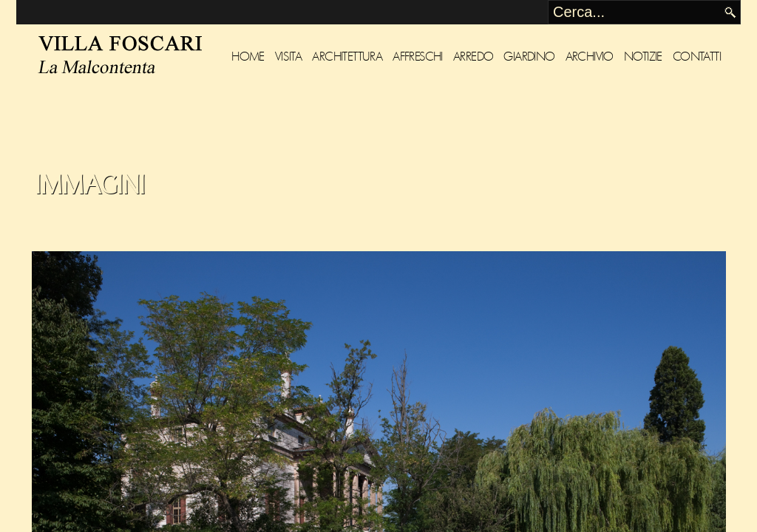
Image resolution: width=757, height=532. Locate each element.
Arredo (473, 57)
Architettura (347, 57)
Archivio (590, 57)
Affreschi (418, 57)
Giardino (529, 57)
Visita (288, 57)
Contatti (697, 57)
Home (248, 57)
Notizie (643, 57)
